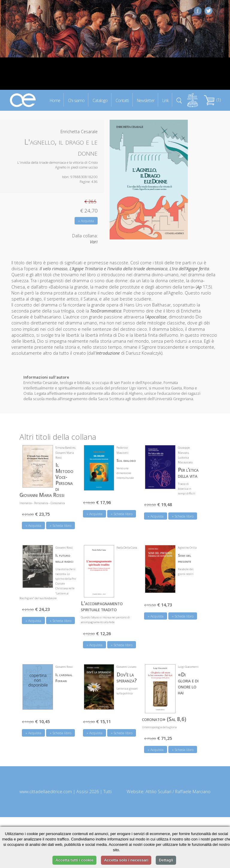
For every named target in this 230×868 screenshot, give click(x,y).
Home (55, 100)
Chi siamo (76, 100)
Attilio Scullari (158, 792)
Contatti (122, 100)
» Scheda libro (60, 525)
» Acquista (86, 221)
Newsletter (146, 100)
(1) (212, 100)
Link (165, 100)
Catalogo (100, 100)
